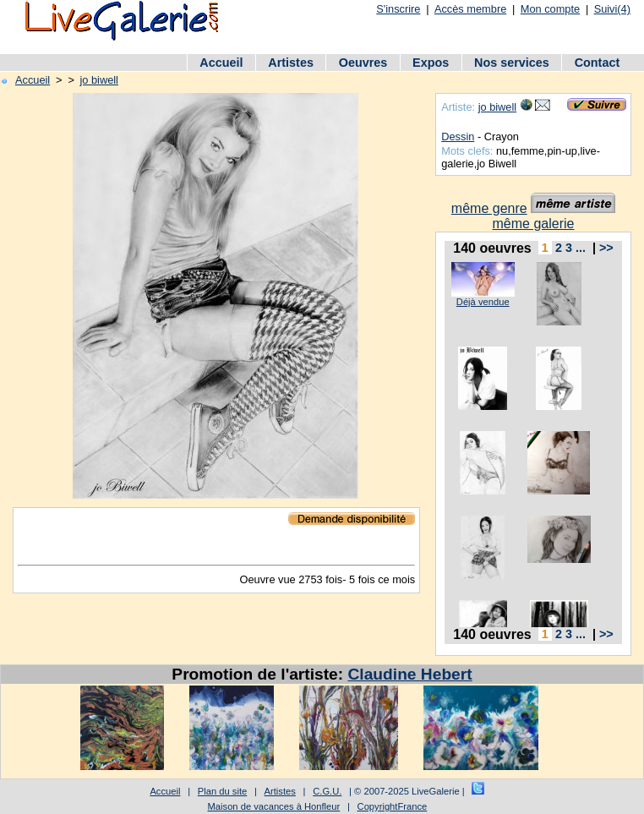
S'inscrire (398, 9)
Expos (431, 63)
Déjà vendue (483, 302)
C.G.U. (327, 791)
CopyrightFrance (393, 806)
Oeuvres (363, 63)
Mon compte (550, 9)
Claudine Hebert (410, 674)
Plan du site (222, 791)
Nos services (512, 63)
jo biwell (99, 80)
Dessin (458, 137)
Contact (598, 63)
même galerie (534, 224)
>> (606, 248)
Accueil (221, 63)
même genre (489, 208)
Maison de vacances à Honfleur (274, 806)
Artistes (291, 63)
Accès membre (470, 9)
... (581, 248)
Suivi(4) (612, 9)
